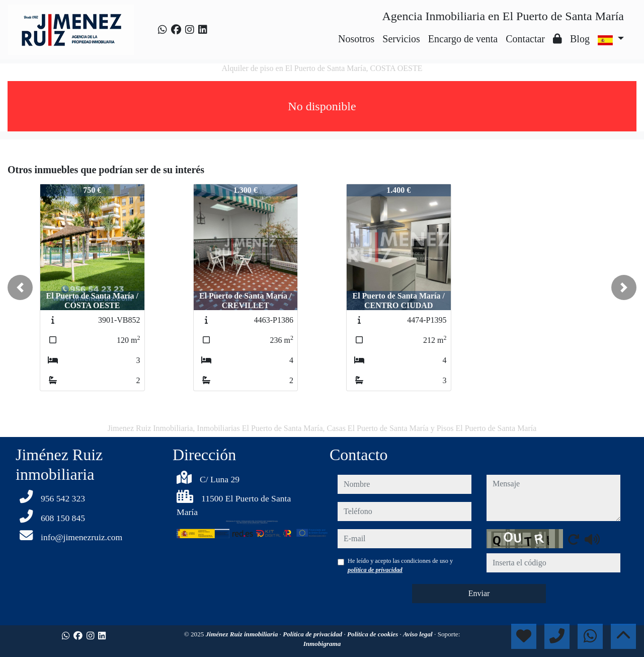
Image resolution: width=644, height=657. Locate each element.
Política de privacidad (313, 634)
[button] (20, 287)
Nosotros (356, 39)
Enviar (479, 593)
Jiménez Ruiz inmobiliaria (243, 634)
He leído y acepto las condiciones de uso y (400, 565)
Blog (580, 39)
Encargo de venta (463, 39)
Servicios (401, 39)
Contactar (525, 39)
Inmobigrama (322, 644)
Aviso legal (419, 634)
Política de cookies (373, 634)
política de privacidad (375, 570)
